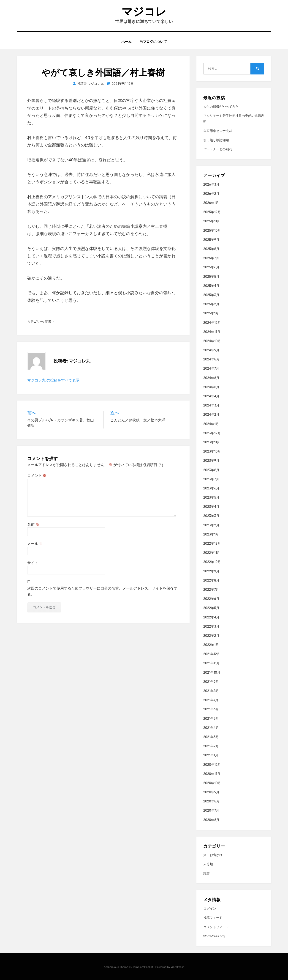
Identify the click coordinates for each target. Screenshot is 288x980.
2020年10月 (212, 783)
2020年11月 (212, 774)
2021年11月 (211, 663)
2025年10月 (212, 231)
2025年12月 (212, 212)
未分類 (208, 864)
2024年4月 (211, 396)
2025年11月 (212, 221)
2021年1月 (211, 755)
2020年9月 (211, 792)
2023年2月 (211, 525)
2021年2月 (211, 746)
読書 (48, 322)
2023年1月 (211, 534)
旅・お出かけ (213, 855)
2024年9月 (211, 350)
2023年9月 (211, 461)
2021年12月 (212, 654)
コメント (37, 476)
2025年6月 (211, 267)
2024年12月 (212, 323)
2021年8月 (211, 691)
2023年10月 (212, 452)
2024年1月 (211, 424)
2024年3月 (211, 405)
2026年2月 (211, 194)
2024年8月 (211, 359)
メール (35, 544)
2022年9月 (211, 571)
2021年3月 (211, 737)
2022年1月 (211, 645)
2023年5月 (211, 498)
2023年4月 (211, 507)
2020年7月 (211, 811)
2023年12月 (212, 433)
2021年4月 (211, 728)
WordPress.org (214, 936)
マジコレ (144, 12)
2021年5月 (211, 719)
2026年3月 (211, 185)
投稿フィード (213, 918)
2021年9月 (211, 682)
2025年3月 (211, 295)
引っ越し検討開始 (216, 140)
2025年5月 (211, 277)
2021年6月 (211, 709)
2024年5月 (211, 387)
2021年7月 (211, 700)
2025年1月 (211, 313)
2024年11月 (212, 332)
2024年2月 (211, 415)
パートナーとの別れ (218, 149)
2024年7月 (211, 369)
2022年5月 (211, 608)
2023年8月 (211, 470)
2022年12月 (212, 544)
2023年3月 (211, 516)
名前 (33, 524)
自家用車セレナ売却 (218, 131)
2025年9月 (211, 240)
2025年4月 (211, 286)
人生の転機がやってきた (221, 107)
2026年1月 (211, 203)
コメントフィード (216, 927)
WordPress (178, 967)
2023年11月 (212, 442)
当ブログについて (153, 42)
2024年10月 (212, 341)
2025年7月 (211, 258)
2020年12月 (212, 765)
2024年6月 (211, 378)
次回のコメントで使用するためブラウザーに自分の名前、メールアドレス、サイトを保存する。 (102, 591)
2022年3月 (211, 627)
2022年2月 (211, 636)
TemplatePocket (143, 967)
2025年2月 (211, 304)
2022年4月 (211, 617)
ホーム (126, 42)
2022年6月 (211, 599)
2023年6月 (211, 488)
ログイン (210, 909)
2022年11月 (212, 553)
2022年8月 (211, 581)
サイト (33, 563)
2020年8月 (211, 801)
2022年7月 (211, 590)
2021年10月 (212, 673)
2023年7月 (211, 479)
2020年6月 (211, 820)
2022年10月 (212, 562)
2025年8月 (211, 249)
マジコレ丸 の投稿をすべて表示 (53, 380)
